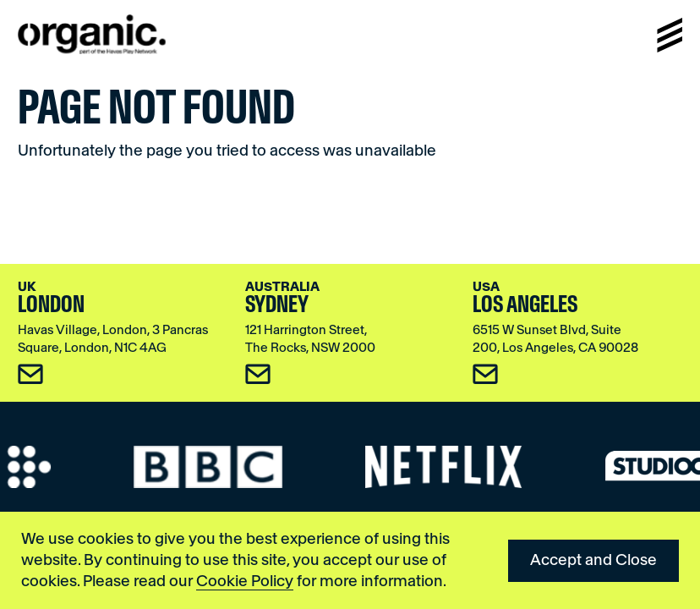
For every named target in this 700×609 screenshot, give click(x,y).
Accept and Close (593, 560)
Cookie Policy (245, 581)
